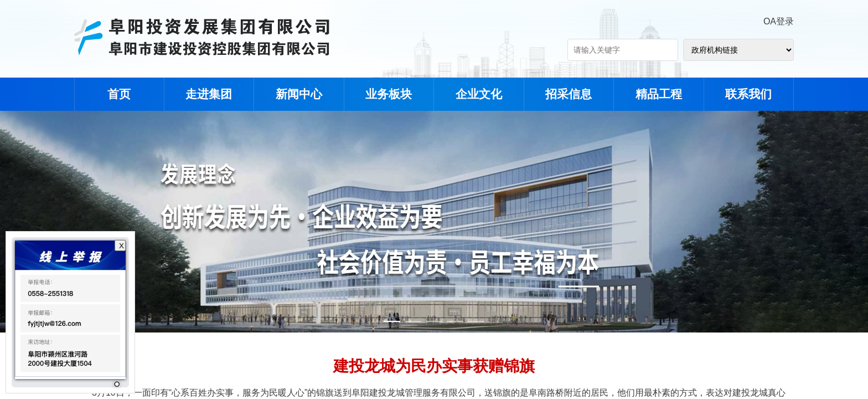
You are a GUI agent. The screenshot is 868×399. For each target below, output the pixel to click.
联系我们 (748, 94)
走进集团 (209, 94)
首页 (119, 94)
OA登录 (779, 21)
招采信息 (569, 94)
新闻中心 (299, 94)
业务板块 (389, 94)
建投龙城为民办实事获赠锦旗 (434, 366)
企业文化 (479, 94)
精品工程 (659, 94)
